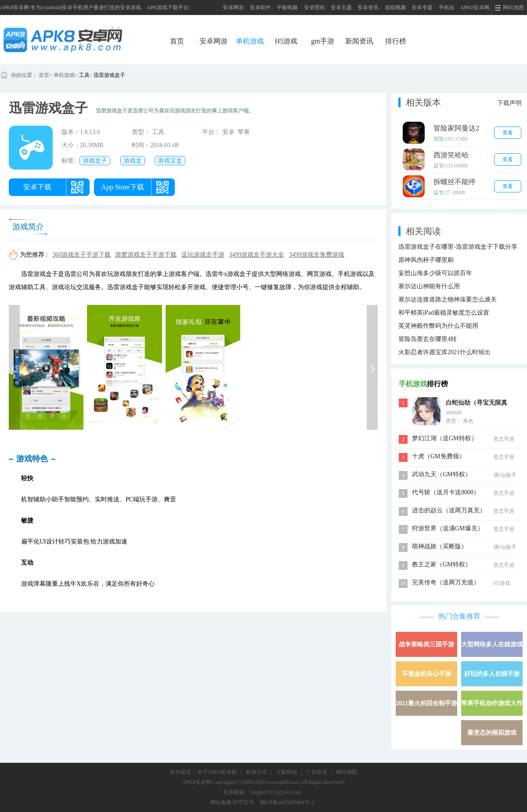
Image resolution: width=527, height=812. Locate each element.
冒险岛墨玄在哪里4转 (428, 339)
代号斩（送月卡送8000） (446, 492)
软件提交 (180, 772)
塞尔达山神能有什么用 (429, 286)
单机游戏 (250, 41)
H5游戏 (286, 41)
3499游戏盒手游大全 (256, 255)
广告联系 (317, 772)
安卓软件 (260, 7)
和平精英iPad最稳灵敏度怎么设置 (444, 313)
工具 (84, 75)
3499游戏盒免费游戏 (317, 255)
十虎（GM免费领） (439, 456)
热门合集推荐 (459, 616)
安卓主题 (341, 7)
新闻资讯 (359, 41)
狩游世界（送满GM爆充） (448, 528)
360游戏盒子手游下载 (81, 255)
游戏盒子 (95, 161)
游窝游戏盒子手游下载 (146, 255)
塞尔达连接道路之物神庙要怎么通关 (448, 299)
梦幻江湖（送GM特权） (445, 438)
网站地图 (347, 772)
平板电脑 (287, 7)
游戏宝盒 (170, 161)
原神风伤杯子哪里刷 (426, 260)
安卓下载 (37, 187)
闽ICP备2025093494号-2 (287, 802)
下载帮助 (286, 772)
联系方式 (256, 772)
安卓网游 (233, 7)
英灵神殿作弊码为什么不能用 (438, 326)
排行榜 (396, 41)
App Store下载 (122, 187)
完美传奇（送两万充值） (446, 582)
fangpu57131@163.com (275, 792)
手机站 (447, 7)
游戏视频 (395, 7)
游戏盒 (133, 161)
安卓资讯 (368, 7)
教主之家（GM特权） (442, 564)
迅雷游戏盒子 (109, 75)
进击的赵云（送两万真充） (449, 510)
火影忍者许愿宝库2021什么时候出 (444, 352)
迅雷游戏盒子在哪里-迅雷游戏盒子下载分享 (458, 247)
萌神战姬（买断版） (440, 546)
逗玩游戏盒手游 (203, 255)
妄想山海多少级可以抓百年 (435, 273)
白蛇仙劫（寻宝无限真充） (476, 404)
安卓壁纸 (314, 7)
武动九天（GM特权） (442, 474)
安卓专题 (422, 7)
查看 (508, 133)
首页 (177, 41)
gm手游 (322, 41)
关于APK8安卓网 (217, 772)
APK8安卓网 (475, 7)
